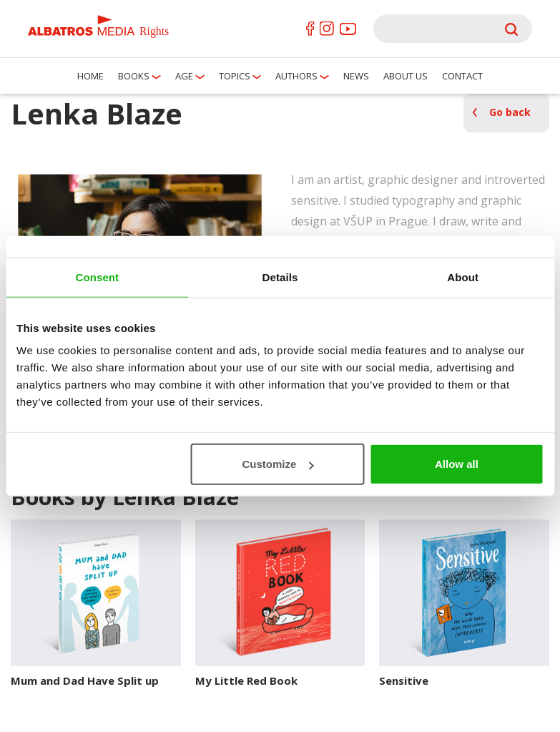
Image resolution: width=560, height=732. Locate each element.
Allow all (457, 464)
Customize (278, 464)
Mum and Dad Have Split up (85, 680)
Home (90, 76)
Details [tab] (280, 277)
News (356, 76)
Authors (296, 76)
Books (134, 76)
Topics (235, 76)
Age (184, 76)
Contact (462, 76)
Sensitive (404, 680)
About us (406, 76)
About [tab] (463, 277)
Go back (510, 112)
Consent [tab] (97, 277)
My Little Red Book (246, 680)
